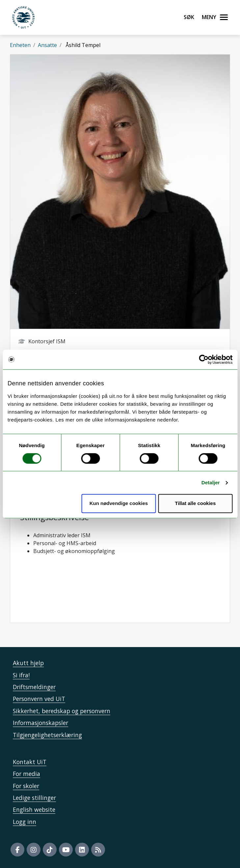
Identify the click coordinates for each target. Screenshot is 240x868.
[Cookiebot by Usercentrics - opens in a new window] (204, 359)
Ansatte (47, 45)
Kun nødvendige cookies (119, 504)
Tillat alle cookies (195, 504)
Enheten (20, 45)
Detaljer (211, 482)
